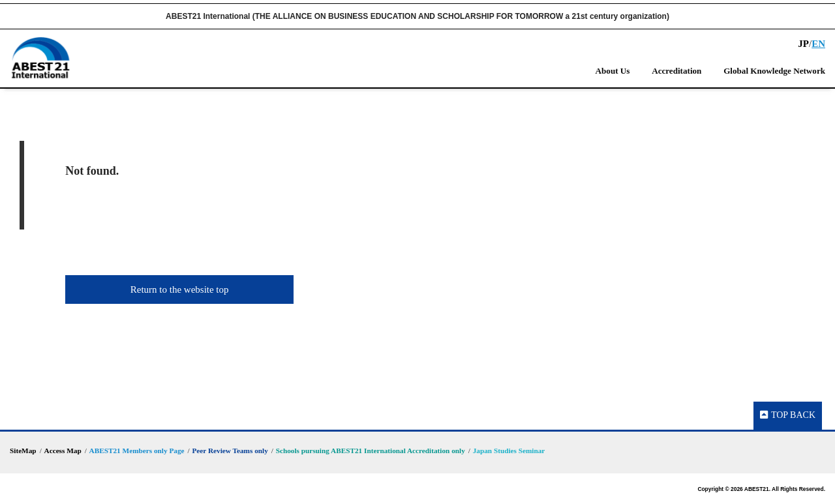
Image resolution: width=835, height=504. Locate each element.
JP (803, 44)
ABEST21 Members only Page (137, 451)
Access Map (63, 451)
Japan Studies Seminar (509, 451)
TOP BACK (788, 415)
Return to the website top (180, 289)
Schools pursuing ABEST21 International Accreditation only (371, 451)
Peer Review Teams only (230, 451)
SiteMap (23, 451)
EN (818, 44)
